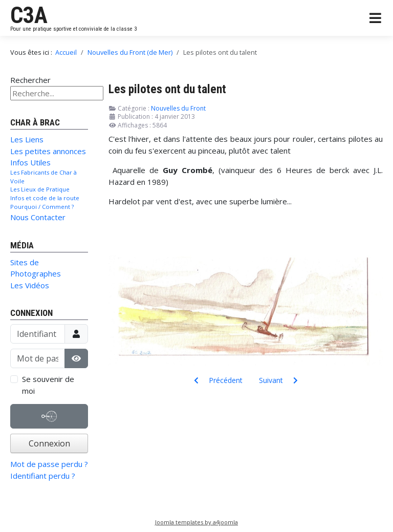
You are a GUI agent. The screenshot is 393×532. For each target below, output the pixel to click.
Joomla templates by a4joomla (196, 522)
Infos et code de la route (45, 198)
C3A (29, 15)
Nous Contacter (38, 217)
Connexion (49, 443)
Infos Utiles (30, 162)
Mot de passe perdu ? (49, 464)
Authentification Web (49, 419)
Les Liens (27, 139)
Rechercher (30, 80)
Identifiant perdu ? (43, 476)
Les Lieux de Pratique (40, 189)
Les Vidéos (30, 285)
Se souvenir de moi (48, 385)
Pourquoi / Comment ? (42, 207)
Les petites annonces (48, 151)
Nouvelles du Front (178, 108)
